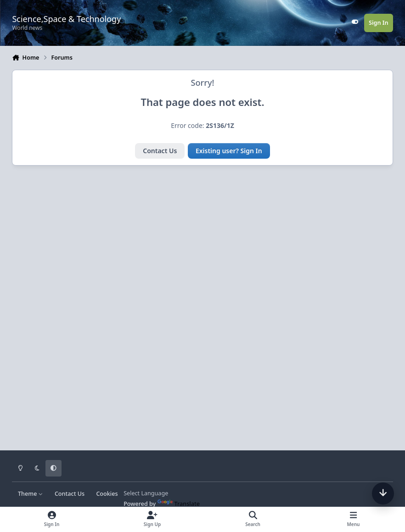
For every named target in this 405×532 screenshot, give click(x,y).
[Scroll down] (383, 493)
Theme (31, 494)
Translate (179, 504)
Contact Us (160, 151)
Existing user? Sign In (229, 151)
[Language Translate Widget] (160, 493)
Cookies (107, 494)
